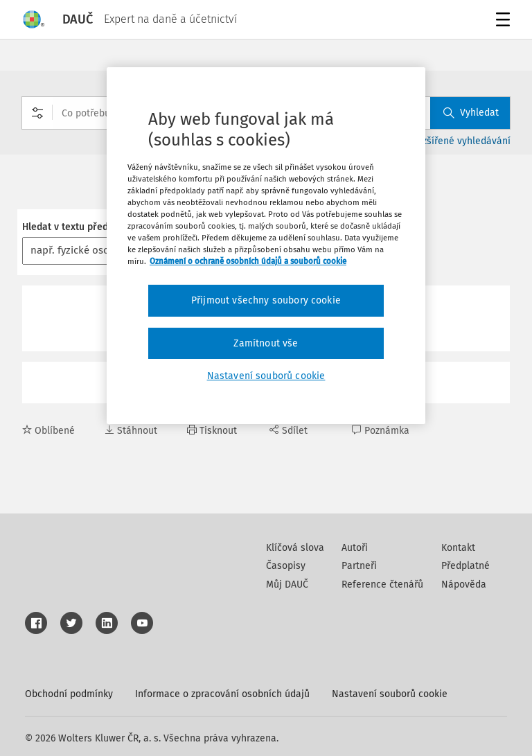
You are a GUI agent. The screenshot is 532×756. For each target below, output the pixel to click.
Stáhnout (131, 431)
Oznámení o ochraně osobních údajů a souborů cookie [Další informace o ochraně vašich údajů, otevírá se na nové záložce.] (248, 261)
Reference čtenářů (382, 584)
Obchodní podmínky (69, 694)
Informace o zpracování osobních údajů (222, 694)
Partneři (359, 566)
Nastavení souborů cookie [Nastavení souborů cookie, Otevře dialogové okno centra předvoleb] (266, 376)
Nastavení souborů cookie (390, 694)
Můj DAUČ (287, 584)
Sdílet (289, 431)
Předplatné (465, 566)
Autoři (355, 548)
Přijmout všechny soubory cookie (266, 300)
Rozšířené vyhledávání (461, 141)
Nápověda (464, 584)
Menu (500, 21)
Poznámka (381, 431)
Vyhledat (471, 113)
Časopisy (286, 566)
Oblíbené (48, 431)
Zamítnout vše (266, 343)
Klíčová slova (295, 548)
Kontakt (458, 548)
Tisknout (212, 431)
